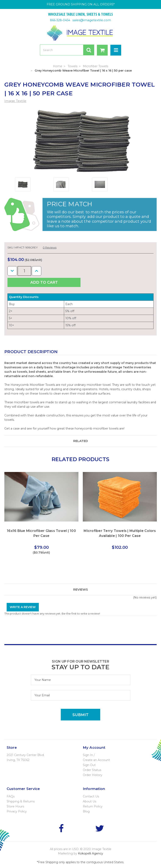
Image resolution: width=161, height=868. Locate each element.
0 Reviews (50, 247)
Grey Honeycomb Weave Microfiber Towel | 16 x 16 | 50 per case (83, 71)
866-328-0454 (60, 20)
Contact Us (91, 796)
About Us (90, 801)
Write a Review (23, 607)
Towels (73, 66)
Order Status (92, 770)
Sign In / (89, 755)
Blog (86, 811)
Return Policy (93, 806)
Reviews (81, 589)
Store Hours (15, 806)
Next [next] (150, 488)
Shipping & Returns (21, 801)
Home (58, 66)
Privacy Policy (17, 811)
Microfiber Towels (95, 66)
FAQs (11, 796)
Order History (93, 775)
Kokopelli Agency (91, 853)
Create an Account (96, 760)
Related (81, 441)
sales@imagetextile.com (92, 20)
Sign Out (89, 765)
